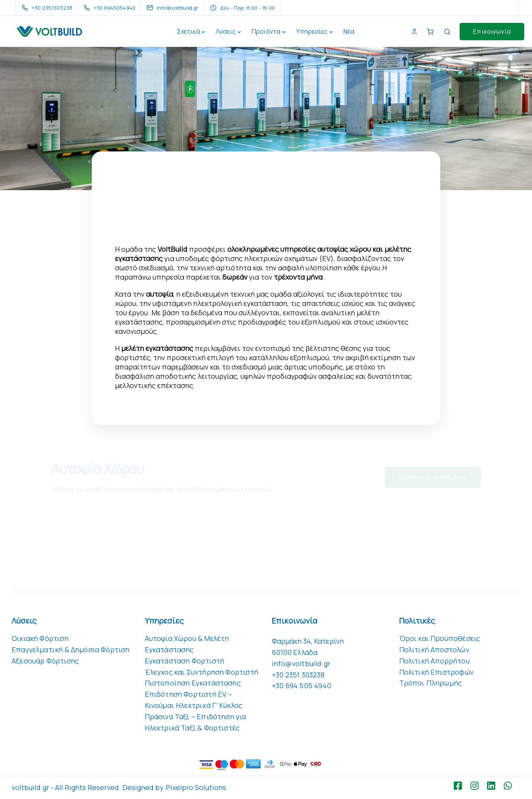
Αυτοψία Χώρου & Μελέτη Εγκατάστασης (187, 644)
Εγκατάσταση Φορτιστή (185, 661)
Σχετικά (188, 31)
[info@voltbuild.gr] (179, 8)
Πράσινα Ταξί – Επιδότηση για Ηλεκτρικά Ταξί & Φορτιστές (196, 722)
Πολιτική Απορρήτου (434, 661)
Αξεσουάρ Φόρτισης (45, 661)
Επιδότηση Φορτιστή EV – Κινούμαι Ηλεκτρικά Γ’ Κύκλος (194, 700)
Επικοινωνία (492, 31)
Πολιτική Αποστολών (434, 650)
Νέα (349, 31)
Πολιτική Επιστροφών (436, 672)
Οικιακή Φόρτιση (40, 638)
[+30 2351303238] (49, 8)
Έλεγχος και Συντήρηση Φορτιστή (202, 672)
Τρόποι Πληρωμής (431, 683)
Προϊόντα (266, 31)
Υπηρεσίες (312, 31)
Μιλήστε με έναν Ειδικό (433, 480)
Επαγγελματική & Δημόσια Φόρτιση (71, 650)
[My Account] (414, 31)
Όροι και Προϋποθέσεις (440, 638)
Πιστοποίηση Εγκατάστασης (193, 683)
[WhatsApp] (510, 786)
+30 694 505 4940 (301, 686)
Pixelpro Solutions (196, 787)
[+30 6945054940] (111, 8)
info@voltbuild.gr (301, 663)
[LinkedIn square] (493, 786)
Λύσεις (226, 31)
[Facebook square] (460, 786)
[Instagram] (476, 786)
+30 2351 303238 (298, 675)
